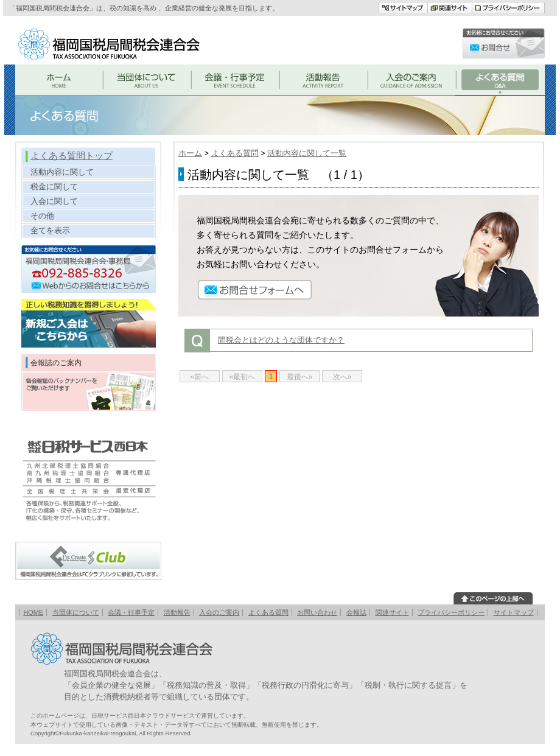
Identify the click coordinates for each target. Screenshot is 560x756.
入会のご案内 (219, 612)
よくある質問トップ (72, 156)
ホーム (190, 153)
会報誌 (356, 612)
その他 (42, 216)
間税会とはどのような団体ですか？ (281, 340)
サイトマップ (514, 612)
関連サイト (392, 612)
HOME (33, 612)
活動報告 (177, 612)
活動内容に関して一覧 (307, 153)
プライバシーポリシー (451, 612)
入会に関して (54, 201)
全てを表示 (50, 230)
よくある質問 (235, 153)
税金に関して (54, 187)
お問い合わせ (317, 612)
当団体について (76, 612)
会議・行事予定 (131, 612)
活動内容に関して (62, 172)
